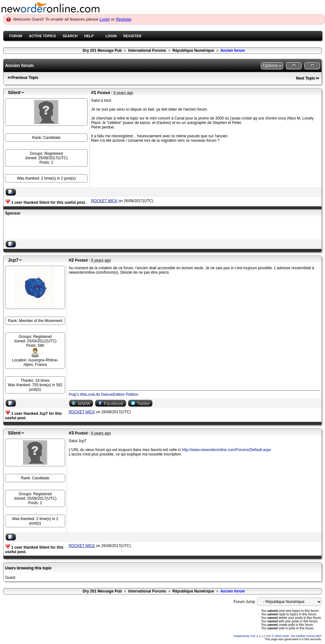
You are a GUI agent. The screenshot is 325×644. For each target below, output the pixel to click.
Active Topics (42, 36)
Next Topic (306, 78)
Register (124, 19)
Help (89, 36)
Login (105, 19)
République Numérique (193, 51)
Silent (14, 92)
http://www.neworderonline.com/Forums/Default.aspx (226, 450)
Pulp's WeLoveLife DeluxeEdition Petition (103, 394)
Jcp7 (13, 260)
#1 (94, 92)
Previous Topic (25, 78)
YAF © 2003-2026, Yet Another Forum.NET (294, 636)
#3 (71, 433)
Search (70, 36)
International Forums (147, 51)
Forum (16, 36)
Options (270, 65)
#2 (71, 260)
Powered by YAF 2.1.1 (249, 636)
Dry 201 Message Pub (102, 51)
